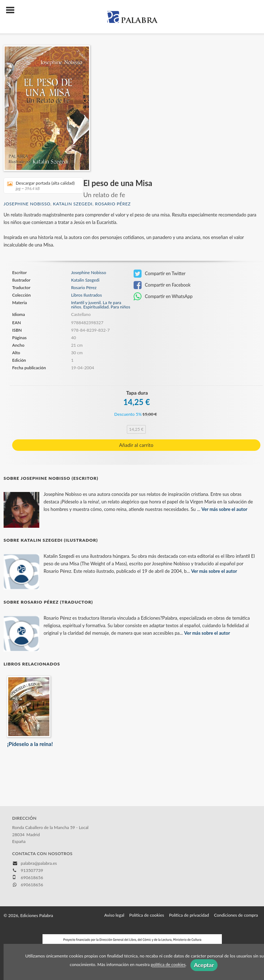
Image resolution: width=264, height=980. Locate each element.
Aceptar (204, 965)
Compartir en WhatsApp (163, 297)
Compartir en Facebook (162, 285)
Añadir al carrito (136, 445)
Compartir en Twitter (160, 274)
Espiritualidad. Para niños (107, 307)
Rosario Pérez (113, 204)
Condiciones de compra (236, 915)
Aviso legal (114, 915)
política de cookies (168, 965)
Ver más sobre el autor (225, 509)
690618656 (32, 885)
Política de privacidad (189, 915)
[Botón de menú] (13, 10)
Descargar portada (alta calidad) (41, 186)
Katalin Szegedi (73, 204)
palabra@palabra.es (39, 863)
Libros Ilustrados (86, 295)
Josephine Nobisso (27, 204)
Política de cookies (147, 915)
